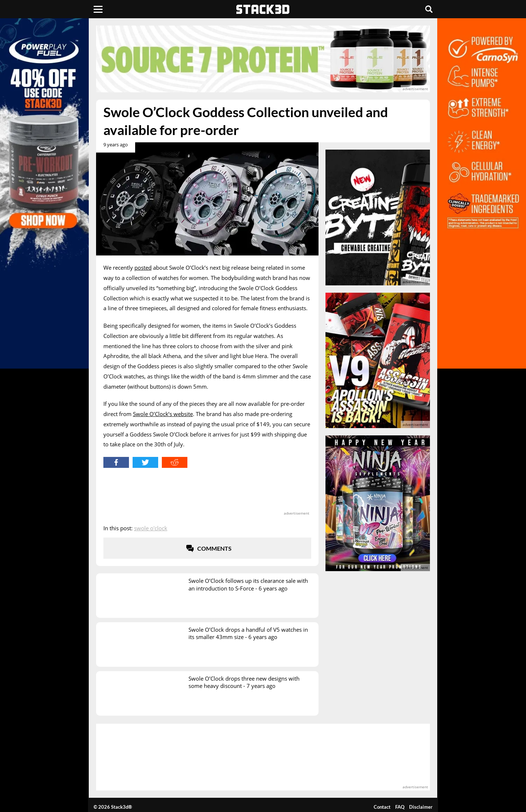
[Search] (429, 9)
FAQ (400, 807)
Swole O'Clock (151, 528)
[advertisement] (263, 59)
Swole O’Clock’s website (163, 414)
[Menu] (98, 9)
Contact (382, 807)
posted (143, 268)
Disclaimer (421, 807)
